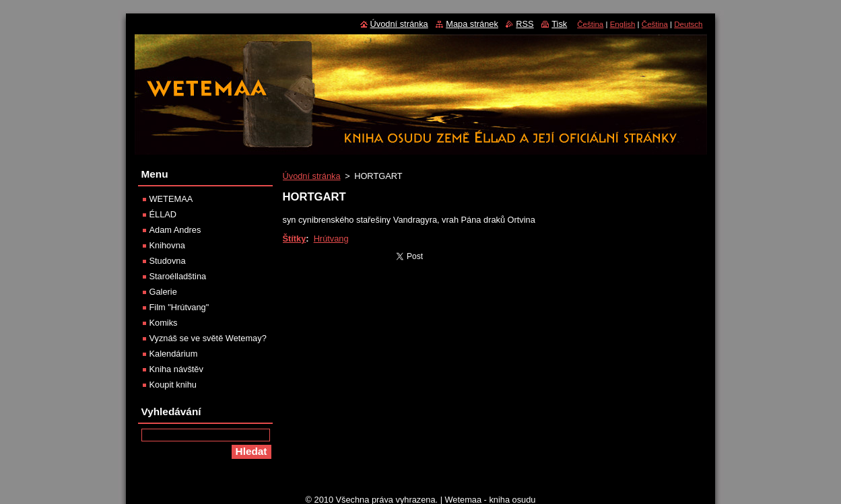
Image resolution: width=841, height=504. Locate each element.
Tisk (559, 24)
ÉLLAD (163, 214)
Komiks (164, 323)
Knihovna (167, 245)
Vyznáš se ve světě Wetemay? (208, 338)
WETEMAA (171, 199)
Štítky (295, 239)
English (623, 24)
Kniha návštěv (176, 369)
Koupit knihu (173, 385)
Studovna (168, 261)
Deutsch (688, 24)
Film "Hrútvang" (179, 307)
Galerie (163, 292)
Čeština (590, 24)
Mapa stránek (472, 24)
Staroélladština (178, 276)
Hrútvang (331, 239)
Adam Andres (175, 230)
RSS (525, 24)
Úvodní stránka (312, 176)
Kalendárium (174, 354)
